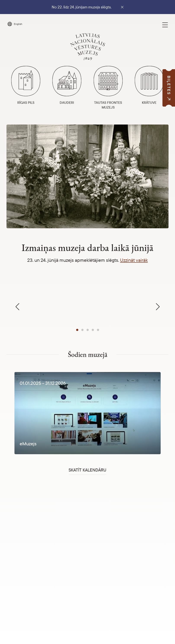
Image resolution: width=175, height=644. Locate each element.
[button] (77, 330)
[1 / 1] (88, 413)
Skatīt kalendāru (87, 470)
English (18, 24)
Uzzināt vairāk (134, 260)
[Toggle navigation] (165, 25)
